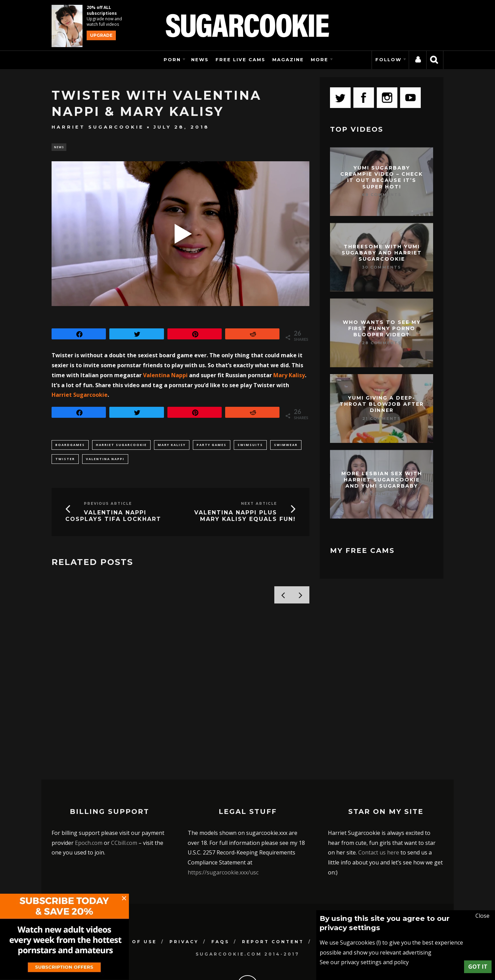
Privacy (184, 898)
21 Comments (382, 418)
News (200, 59)
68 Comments (382, 195)
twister (65, 460)
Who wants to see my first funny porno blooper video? (382, 328)
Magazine (288, 59)
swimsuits (250, 446)
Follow (388, 59)
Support (378, 898)
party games (212, 446)
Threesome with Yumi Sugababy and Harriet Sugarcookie (382, 253)
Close (482, 916)
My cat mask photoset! (100, 686)
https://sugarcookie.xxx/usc (223, 829)
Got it (478, 967)
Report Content (273, 898)
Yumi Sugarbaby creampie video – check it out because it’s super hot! (382, 177)
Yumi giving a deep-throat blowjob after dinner (382, 404)
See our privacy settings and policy (364, 962)
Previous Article (108, 505)
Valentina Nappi (165, 376)
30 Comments (382, 267)
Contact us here (379, 809)
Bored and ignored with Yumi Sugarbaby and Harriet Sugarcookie (242, 694)
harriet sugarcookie (121, 446)
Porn (172, 59)
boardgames (70, 446)
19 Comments (382, 494)
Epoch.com (89, 799)
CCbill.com (124, 799)
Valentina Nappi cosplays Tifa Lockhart (113, 517)
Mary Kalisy (289, 376)
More (320, 59)
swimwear (286, 446)
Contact (333, 898)
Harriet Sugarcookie (98, 127)
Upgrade (101, 35)
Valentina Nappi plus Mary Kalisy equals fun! (245, 517)
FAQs (220, 898)
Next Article (259, 505)
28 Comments (382, 343)
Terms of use (132, 898)
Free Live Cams (240, 59)
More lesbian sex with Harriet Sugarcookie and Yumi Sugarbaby (382, 480)
